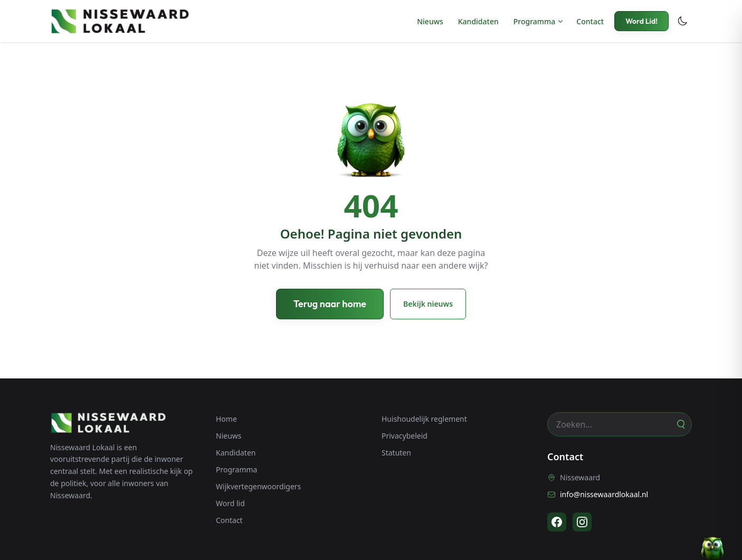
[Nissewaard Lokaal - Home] (120, 21)
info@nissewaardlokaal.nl (598, 494)
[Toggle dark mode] (682, 21)
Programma (535, 21)
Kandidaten (478, 21)
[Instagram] (582, 522)
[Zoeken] (680, 424)
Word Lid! (641, 21)
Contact (590, 21)
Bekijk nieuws (428, 304)
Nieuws (430, 21)
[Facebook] (557, 522)
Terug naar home (330, 304)
